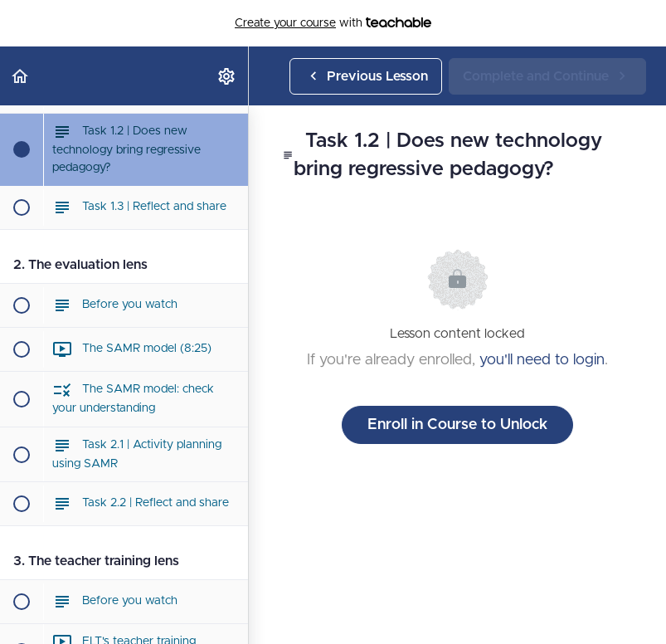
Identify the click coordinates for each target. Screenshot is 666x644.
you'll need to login (542, 360)
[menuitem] (227, 76)
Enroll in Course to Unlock (457, 425)
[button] (21, 76)
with (333, 23)
